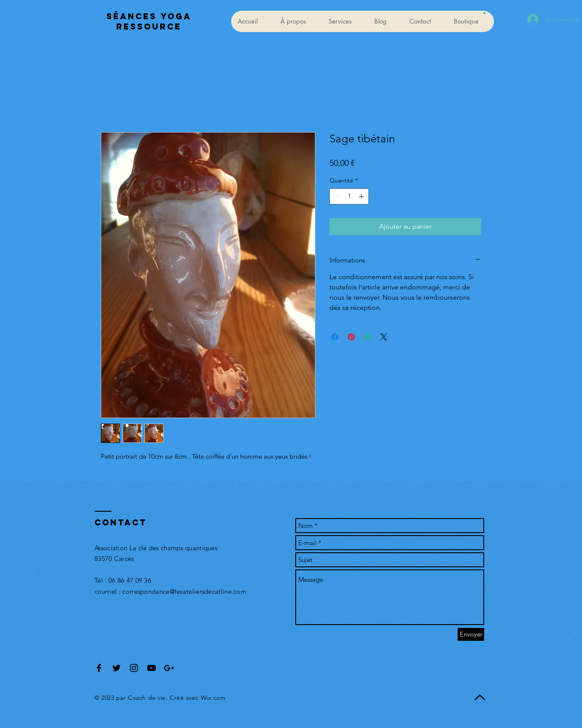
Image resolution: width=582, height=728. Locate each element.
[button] (484, 13)
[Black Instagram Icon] (134, 668)
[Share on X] (384, 337)
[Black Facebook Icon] (99, 668)
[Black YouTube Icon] (151, 668)
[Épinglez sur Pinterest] (351, 337)
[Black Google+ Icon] (169, 668)
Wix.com (213, 698)
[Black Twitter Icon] (116, 668)
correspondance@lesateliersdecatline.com (184, 591)
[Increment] (362, 196)
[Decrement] (336, 196)
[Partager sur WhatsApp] (367, 337)
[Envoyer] (471, 634)
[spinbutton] (349, 196)
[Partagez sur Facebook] (335, 337)
